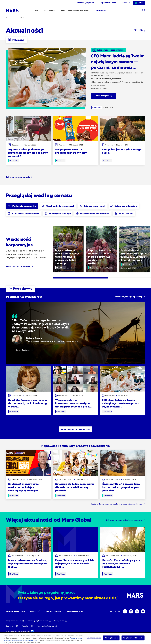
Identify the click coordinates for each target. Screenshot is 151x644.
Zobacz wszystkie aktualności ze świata (124, 520)
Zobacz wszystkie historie (18, 177)
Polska (141, 3)
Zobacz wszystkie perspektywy (128, 297)
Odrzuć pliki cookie (111, 638)
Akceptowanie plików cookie (133, 638)
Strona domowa (11, 18)
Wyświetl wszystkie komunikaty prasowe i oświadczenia (117, 504)
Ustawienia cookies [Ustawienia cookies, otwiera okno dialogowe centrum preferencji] (94, 638)
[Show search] (144, 10)
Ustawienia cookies (75, 611)
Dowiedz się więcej (103, 96)
